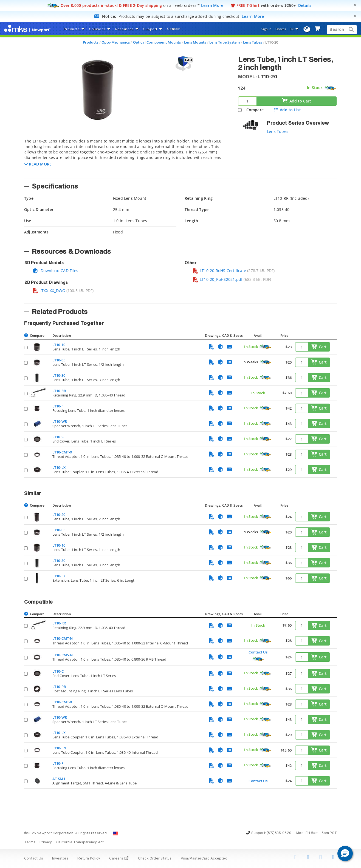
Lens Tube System (225, 42)
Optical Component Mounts (157, 42)
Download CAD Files (55, 271)
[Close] (355, 5)
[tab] (127, 157)
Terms (30, 843)
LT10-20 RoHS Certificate (219, 271)
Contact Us (258, 652)
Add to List (287, 110)
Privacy (46, 843)
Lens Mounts (195, 42)
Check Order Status (155, 859)
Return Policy (89, 859)
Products (91, 42)
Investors (60, 859)
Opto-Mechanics (116, 42)
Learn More (212, 5)
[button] (38, 164)
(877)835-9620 (279, 833)
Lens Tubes (253, 42)
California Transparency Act (80, 843)
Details (305, 5)
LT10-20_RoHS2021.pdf (217, 279)
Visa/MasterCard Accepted (204, 859)
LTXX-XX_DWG (49, 291)
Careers (119, 859)
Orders (281, 29)
